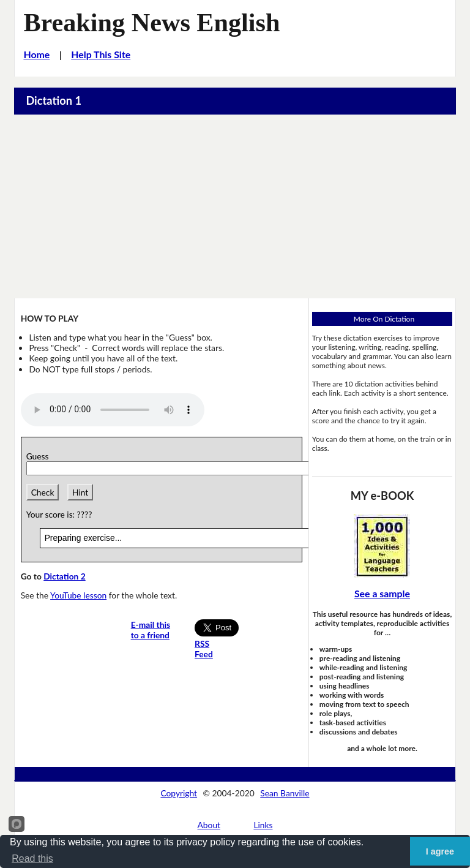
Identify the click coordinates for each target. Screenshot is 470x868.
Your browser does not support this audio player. (113, 410)
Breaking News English (151, 22)
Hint (80, 492)
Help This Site (101, 54)
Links (263, 825)
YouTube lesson (78, 595)
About (209, 825)
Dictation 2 (65, 576)
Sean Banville (285, 793)
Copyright (179, 793)
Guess (40, 456)
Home (36, 54)
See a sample (382, 593)
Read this (32, 859)
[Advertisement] (235, 206)
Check (43, 492)
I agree (440, 851)
